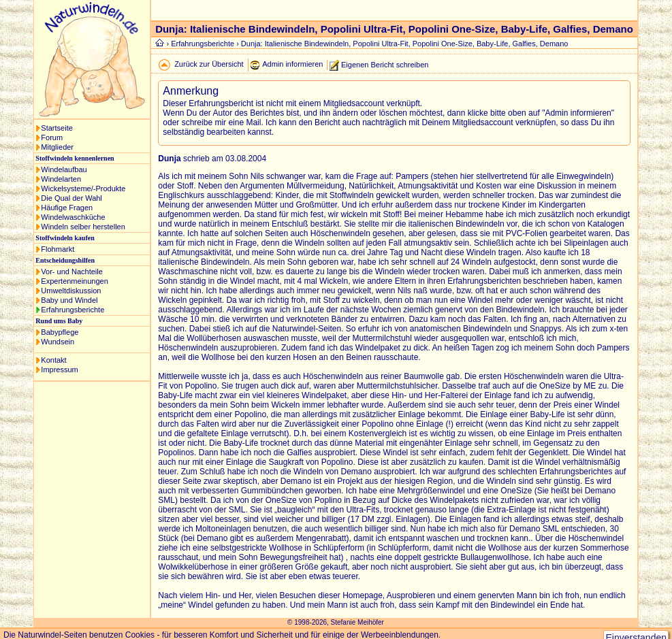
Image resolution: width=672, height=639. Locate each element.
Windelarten (61, 179)
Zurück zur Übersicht (209, 64)
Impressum (59, 370)
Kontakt (53, 360)
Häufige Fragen (67, 208)
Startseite (57, 128)
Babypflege (60, 332)
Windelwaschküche (73, 217)
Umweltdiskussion (71, 291)
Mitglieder (57, 147)
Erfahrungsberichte (73, 310)
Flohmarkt (58, 249)
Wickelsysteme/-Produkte (83, 189)
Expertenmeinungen (74, 281)
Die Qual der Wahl (71, 198)
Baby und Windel (69, 300)
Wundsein (58, 342)
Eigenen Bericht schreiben (385, 64)
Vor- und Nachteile (72, 272)
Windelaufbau (64, 169)
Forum (52, 137)
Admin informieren (292, 64)
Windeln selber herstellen (83, 227)
